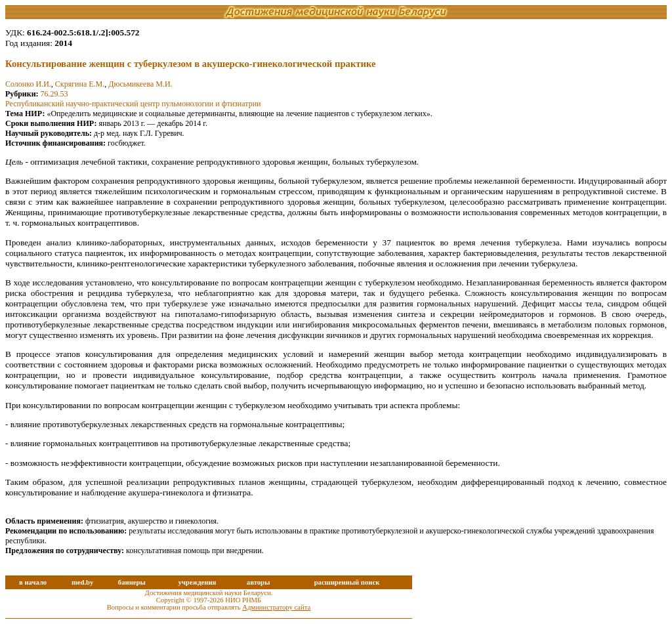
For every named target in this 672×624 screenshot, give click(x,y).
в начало (33, 582)
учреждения (197, 582)
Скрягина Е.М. (80, 84)
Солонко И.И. (28, 84)
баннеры (132, 582)
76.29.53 (54, 94)
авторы (259, 582)
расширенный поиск (347, 582)
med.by (82, 582)
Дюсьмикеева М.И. (140, 84)
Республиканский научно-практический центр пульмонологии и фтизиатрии (133, 104)
